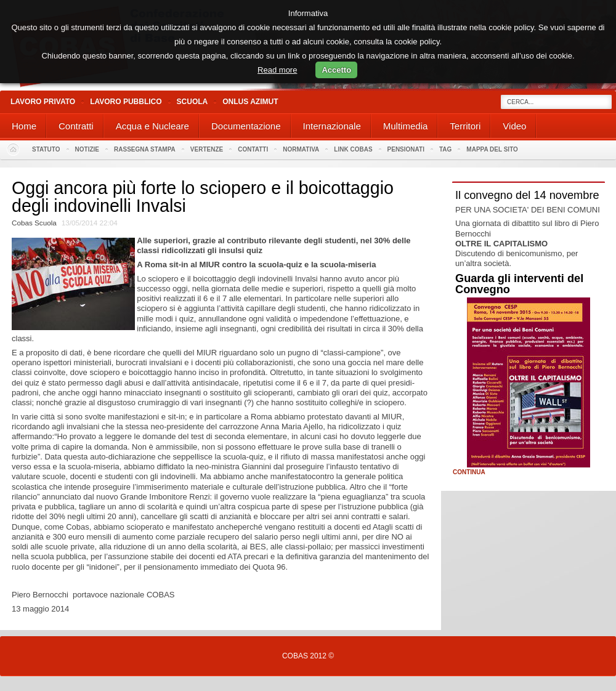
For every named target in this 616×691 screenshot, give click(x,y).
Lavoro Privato (43, 102)
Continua (469, 472)
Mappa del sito (492, 149)
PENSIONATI (406, 149)
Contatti (253, 149)
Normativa (301, 149)
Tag (445, 149)
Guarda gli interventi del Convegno (519, 284)
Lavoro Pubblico (126, 102)
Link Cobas (353, 149)
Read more (277, 70)
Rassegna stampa (145, 149)
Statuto (46, 149)
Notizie (87, 149)
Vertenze (207, 149)
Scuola (192, 102)
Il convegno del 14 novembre (527, 195)
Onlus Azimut (250, 102)
